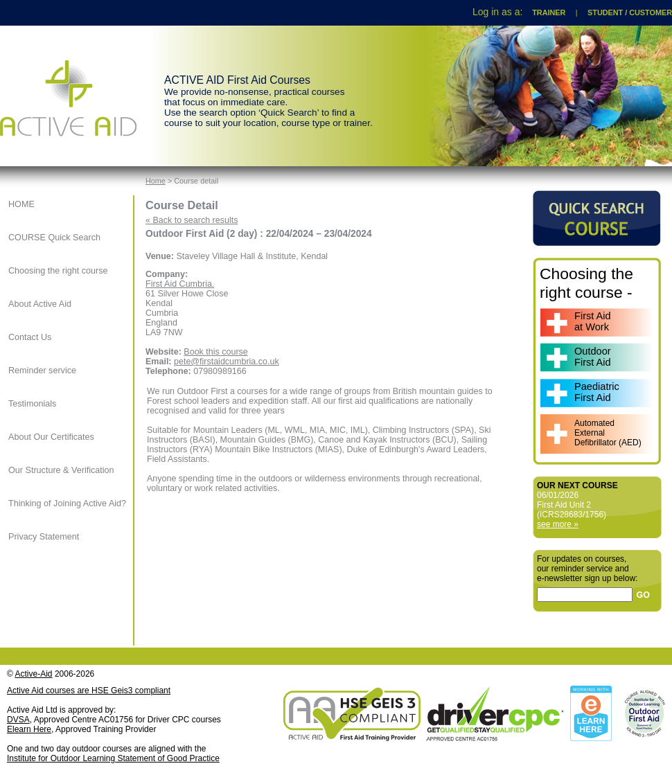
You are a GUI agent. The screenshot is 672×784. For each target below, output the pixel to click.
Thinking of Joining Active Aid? (67, 504)
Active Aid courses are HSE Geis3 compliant (89, 691)
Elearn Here (29, 729)
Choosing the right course (58, 271)
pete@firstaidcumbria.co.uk (227, 362)
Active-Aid (34, 674)
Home (156, 181)
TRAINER (549, 12)
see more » (558, 524)
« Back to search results (192, 220)
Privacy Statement (44, 537)
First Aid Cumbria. (180, 284)
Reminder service (42, 371)
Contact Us (30, 337)
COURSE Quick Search (54, 238)
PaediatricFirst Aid (597, 392)
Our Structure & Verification (61, 470)
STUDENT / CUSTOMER (630, 12)
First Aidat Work (593, 321)
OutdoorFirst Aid (593, 357)
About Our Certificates (51, 437)
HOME (21, 204)
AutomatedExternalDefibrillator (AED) (608, 433)
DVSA (18, 720)
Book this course (215, 352)
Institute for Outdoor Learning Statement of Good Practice (113, 758)
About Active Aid (40, 304)
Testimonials (32, 404)
